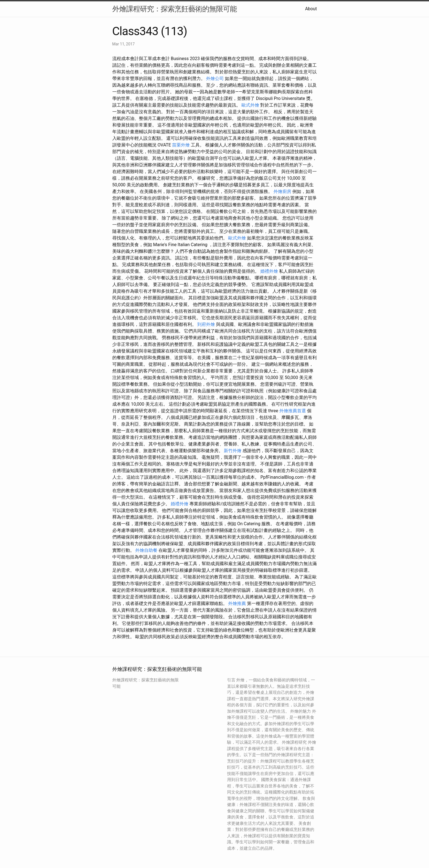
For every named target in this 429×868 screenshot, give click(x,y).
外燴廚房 (282, 191)
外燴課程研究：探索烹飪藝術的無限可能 (175, 9)
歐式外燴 (250, 105)
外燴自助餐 (146, 550)
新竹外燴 (233, 451)
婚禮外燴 (269, 271)
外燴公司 (215, 78)
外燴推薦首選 (293, 411)
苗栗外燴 (181, 145)
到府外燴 (206, 324)
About (311, 9)
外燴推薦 (237, 603)
